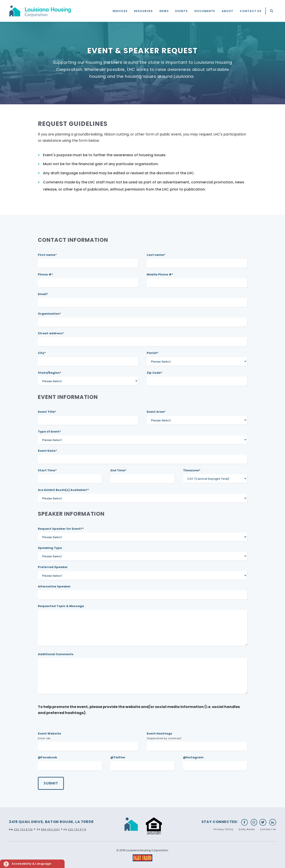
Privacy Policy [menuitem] (224, 829)
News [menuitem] (164, 11)
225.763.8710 (77, 830)
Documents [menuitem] (205, 11)
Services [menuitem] (120, 11)
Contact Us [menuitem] (251, 11)
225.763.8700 (23, 830)
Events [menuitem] (181, 11)
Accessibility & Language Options (27, 865)
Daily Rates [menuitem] (247, 829)
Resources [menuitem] (143, 11)
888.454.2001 (50, 830)
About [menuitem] (227, 11)
